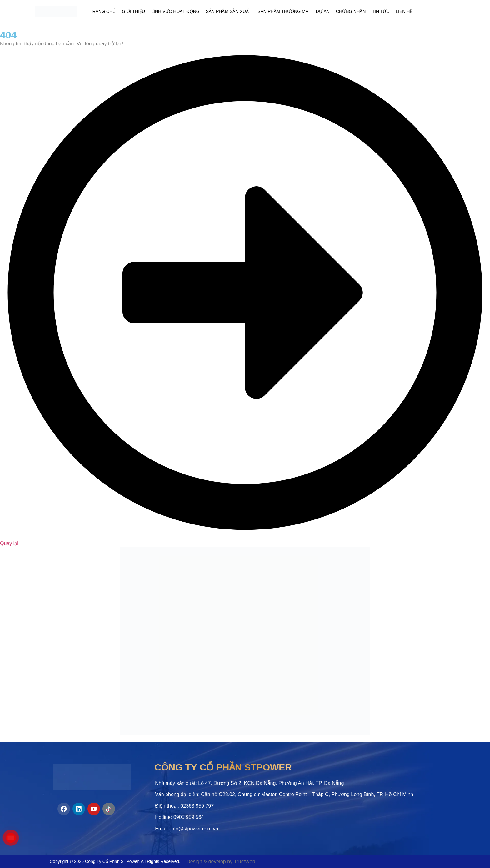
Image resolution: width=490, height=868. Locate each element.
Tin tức (381, 11)
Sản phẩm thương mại (283, 11)
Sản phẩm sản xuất (229, 11)
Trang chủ (103, 11)
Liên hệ (404, 11)
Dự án (323, 11)
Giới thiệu (133, 11)
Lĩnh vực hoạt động (175, 11)
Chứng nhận (351, 11)
